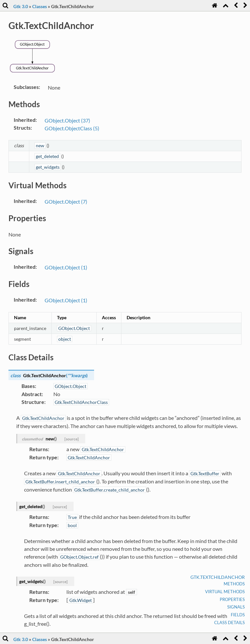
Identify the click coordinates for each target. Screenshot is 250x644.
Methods (234, 584)
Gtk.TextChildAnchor (218, 577)
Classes (40, 6)
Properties (232, 599)
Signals (236, 607)
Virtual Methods (225, 592)
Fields (238, 615)
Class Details (229, 623)
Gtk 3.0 (21, 6)
